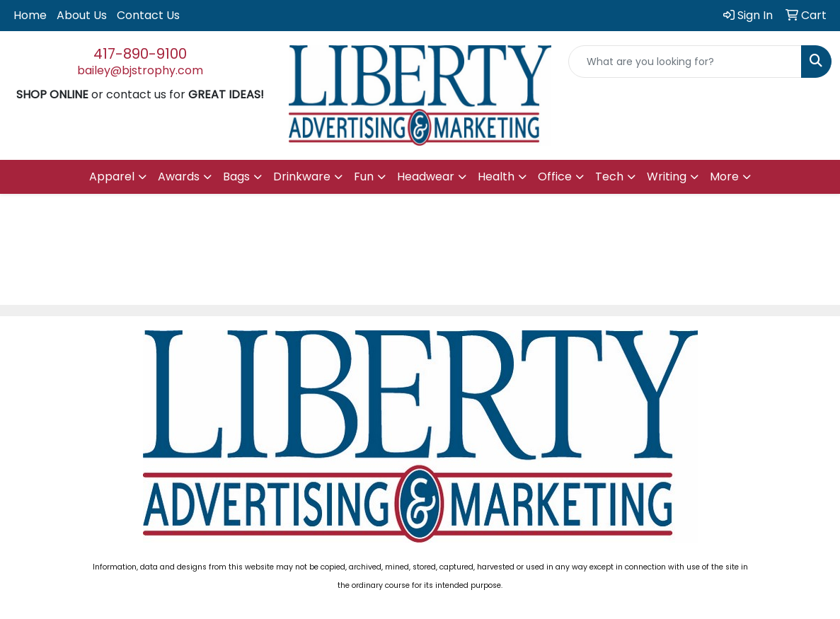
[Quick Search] (685, 62)
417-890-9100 (140, 54)
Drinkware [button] (302, 177)
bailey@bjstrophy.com (140, 70)
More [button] (724, 177)
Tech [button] (609, 177)
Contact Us (148, 15)
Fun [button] (364, 177)
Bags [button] (236, 177)
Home (30, 15)
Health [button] (496, 177)
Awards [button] (179, 177)
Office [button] (555, 177)
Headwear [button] (426, 177)
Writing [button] (667, 177)
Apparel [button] (112, 177)
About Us (82, 15)
